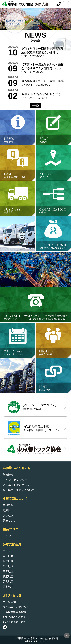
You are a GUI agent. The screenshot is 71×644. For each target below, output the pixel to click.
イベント (8, 536)
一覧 (35, 106)
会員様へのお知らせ (17, 468)
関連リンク (10, 521)
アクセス (8, 516)
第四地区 (8, 571)
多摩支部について (15, 499)
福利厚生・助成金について (19, 490)
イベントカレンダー (15, 480)
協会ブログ (11, 529)
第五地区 (8, 577)
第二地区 (8, 561)
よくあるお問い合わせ (16, 485)
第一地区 (8, 556)
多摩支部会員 (12, 544)
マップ (7, 551)
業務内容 (8, 505)
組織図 (7, 510)
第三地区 (8, 566)
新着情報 (8, 475)
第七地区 (8, 587)
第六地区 (8, 582)
